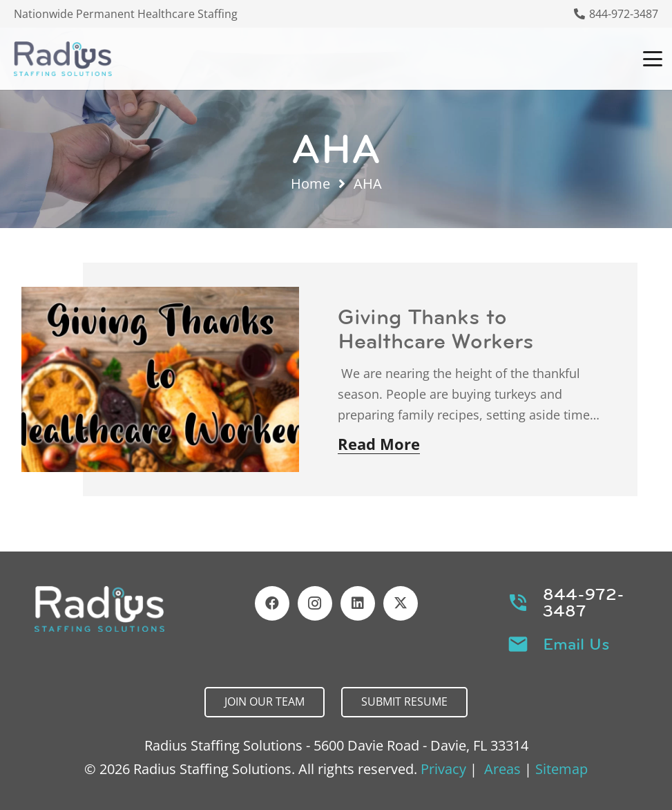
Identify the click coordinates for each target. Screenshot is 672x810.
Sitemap (561, 769)
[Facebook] (272, 603)
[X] (401, 603)
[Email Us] (525, 644)
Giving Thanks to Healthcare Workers (436, 329)
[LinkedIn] (358, 603)
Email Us (576, 644)
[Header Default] (63, 59)
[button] (653, 59)
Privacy (443, 769)
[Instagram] (315, 603)
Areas (502, 769)
